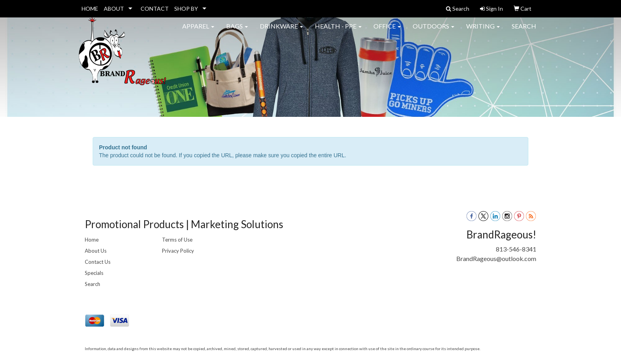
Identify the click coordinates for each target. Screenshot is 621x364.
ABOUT (114, 9)
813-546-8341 (516, 249)
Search (524, 31)
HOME (90, 9)
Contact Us (98, 262)
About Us (96, 251)
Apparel (198, 31)
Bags (237, 31)
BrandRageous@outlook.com (496, 258)
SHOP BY (186, 9)
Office (387, 31)
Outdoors (433, 31)
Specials (94, 273)
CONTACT (155, 9)
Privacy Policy (178, 251)
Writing (483, 31)
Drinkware (281, 31)
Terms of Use (177, 240)
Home (92, 240)
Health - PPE (338, 31)
